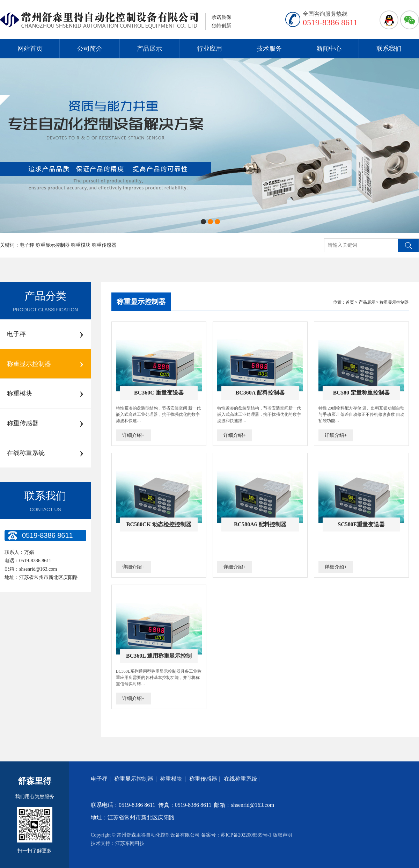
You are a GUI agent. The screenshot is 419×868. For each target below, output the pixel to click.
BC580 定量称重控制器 (361, 393)
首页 (350, 302)
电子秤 (99, 779)
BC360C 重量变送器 (159, 393)
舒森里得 (35, 781)
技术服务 (269, 49)
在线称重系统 (241, 779)
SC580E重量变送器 (361, 524)
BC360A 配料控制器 (260, 393)
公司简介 (90, 49)
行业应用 (209, 49)
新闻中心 (329, 49)
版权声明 (282, 835)
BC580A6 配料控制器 (260, 524)
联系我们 (389, 49)
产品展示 (149, 49)
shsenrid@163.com (38, 569)
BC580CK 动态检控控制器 (159, 524)
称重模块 (171, 779)
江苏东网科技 (130, 843)
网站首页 (30, 49)
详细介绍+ (133, 435)
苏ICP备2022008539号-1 (246, 835)
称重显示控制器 (141, 302)
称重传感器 (203, 779)
